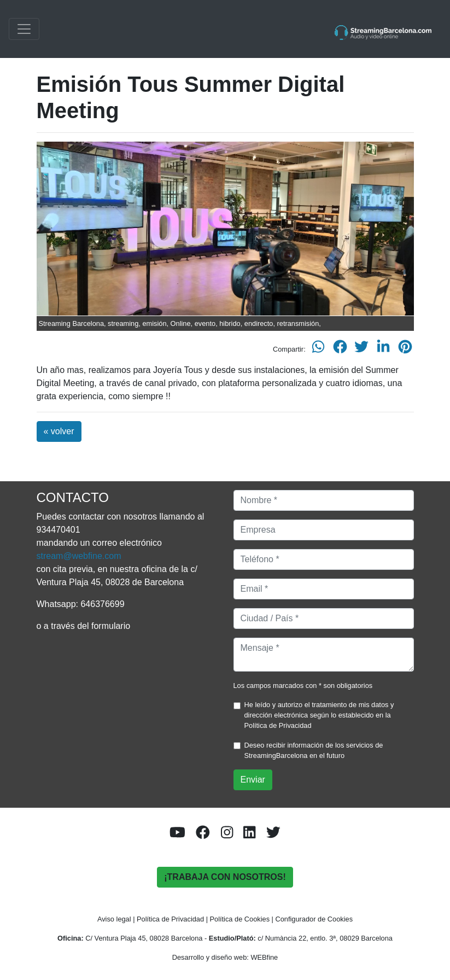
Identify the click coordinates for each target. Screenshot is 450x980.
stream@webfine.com (79, 556)
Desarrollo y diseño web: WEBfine (225, 957)
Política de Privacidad (278, 725)
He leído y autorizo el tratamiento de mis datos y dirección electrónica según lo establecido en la (319, 715)
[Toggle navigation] (24, 29)
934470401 (59, 530)
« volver (59, 431)
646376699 (102, 604)
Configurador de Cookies (314, 919)
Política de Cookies (240, 919)
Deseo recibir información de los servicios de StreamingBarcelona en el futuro (314, 750)
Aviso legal (114, 919)
